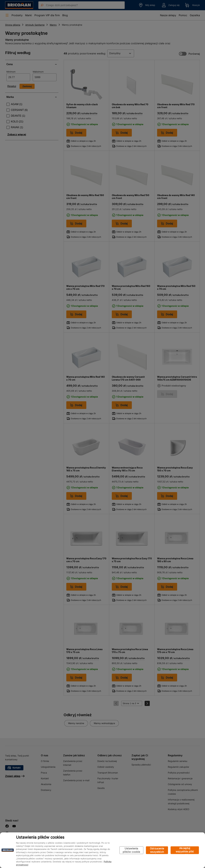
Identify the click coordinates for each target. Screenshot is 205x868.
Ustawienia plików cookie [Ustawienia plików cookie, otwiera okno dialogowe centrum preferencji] (131, 850)
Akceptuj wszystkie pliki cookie (185, 850)
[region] (102, 850)
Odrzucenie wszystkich (157, 850)
